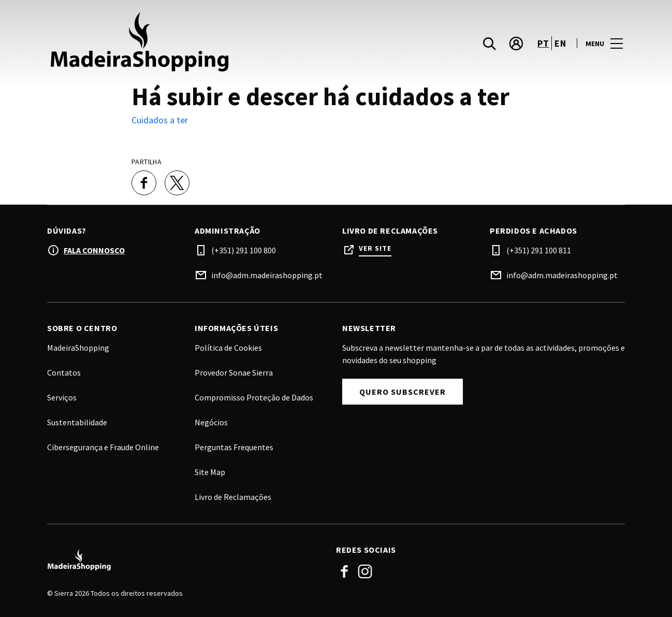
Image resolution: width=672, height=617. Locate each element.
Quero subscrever (403, 392)
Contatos (64, 372)
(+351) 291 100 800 (244, 250)
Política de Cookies (228, 348)
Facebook (344, 571)
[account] (516, 44)
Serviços (62, 397)
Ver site (375, 248)
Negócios (211, 422)
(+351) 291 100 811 (539, 250)
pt (543, 43)
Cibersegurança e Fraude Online (103, 447)
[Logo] (185, 561)
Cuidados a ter (160, 120)
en (560, 43)
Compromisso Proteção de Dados (254, 397)
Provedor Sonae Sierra (234, 372)
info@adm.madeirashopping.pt (267, 275)
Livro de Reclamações (233, 497)
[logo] (193, 43)
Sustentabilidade (77, 422)
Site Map (210, 472)
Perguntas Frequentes (234, 447)
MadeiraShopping (78, 348)
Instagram (365, 571)
